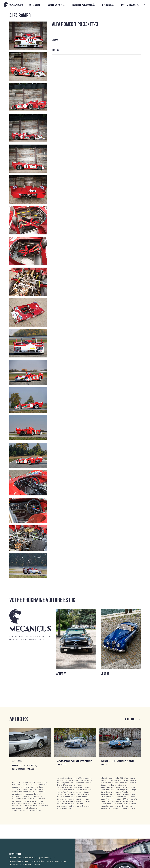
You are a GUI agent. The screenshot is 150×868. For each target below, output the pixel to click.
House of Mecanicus (130, 5)
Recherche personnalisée (83, 5)
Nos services (108, 5)
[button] (96, 41)
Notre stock (35, 5)
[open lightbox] (28, 36)
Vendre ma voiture (56, 5)
